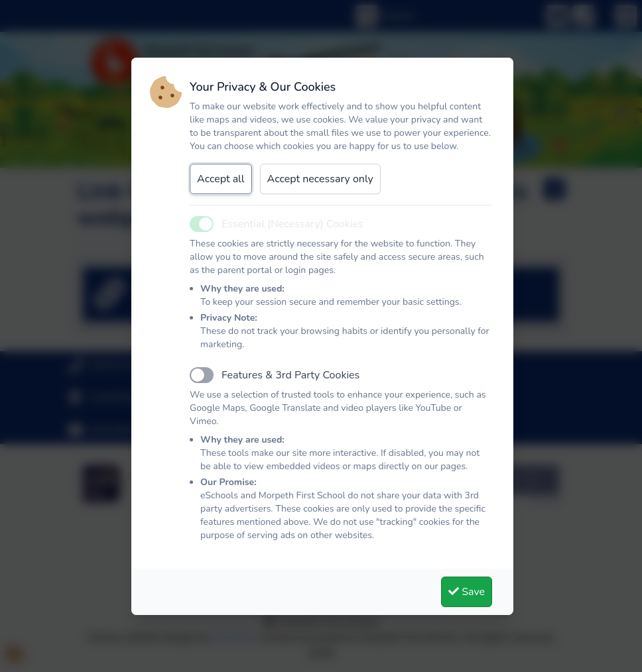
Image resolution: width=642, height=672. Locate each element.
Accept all (221, 179)
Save (467, 592)
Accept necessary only (320, 179)
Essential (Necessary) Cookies (292, 224)
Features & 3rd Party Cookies (290, 375)
